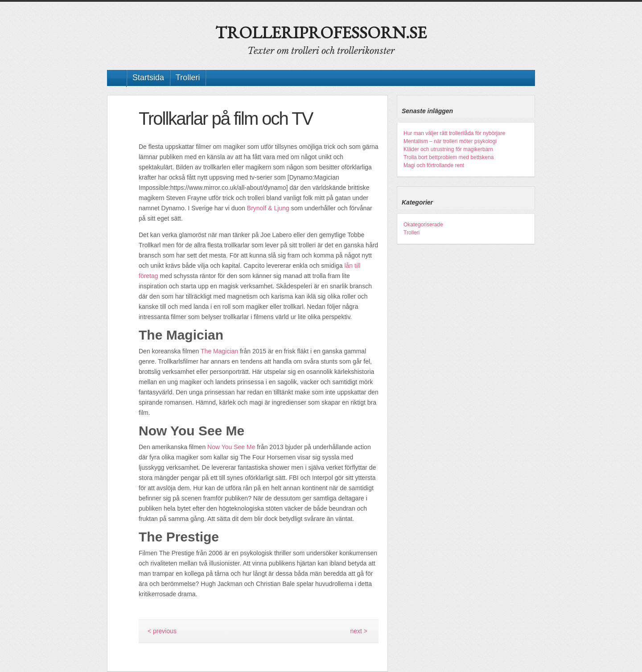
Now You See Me (231, 447)
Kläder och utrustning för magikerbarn (448, 149)
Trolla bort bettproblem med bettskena (449, 157)
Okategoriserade (423, 225)
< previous (162, 631)
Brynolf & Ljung (268, 208)
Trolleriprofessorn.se (321, 32)
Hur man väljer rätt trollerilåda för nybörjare (454, 133)
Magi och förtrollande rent (434, 165)
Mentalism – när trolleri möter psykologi (450, 141)
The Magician (219, 351)
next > (359, 631)
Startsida (148, 78)
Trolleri (188, 78)
